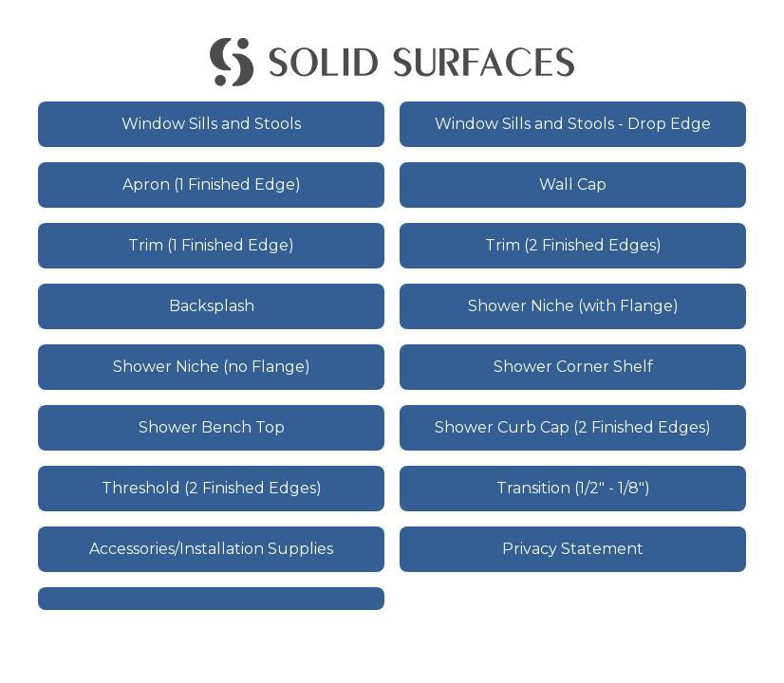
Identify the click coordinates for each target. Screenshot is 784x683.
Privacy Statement (573, 549)
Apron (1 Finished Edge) (212, 185)
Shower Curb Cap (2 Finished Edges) (573, 427)
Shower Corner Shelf (573, 367)
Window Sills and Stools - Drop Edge (573, 124)
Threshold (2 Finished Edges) (212, 488)
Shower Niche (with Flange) (573, 306)
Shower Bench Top (212, 427)
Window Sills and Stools (211, 124)
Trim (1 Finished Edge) (211, 245)
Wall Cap (573, 185)
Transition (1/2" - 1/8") (573, 488)
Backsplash (212, 306)
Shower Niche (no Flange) (212, 367)
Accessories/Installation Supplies (211, 549)
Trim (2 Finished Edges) (573, 245)
